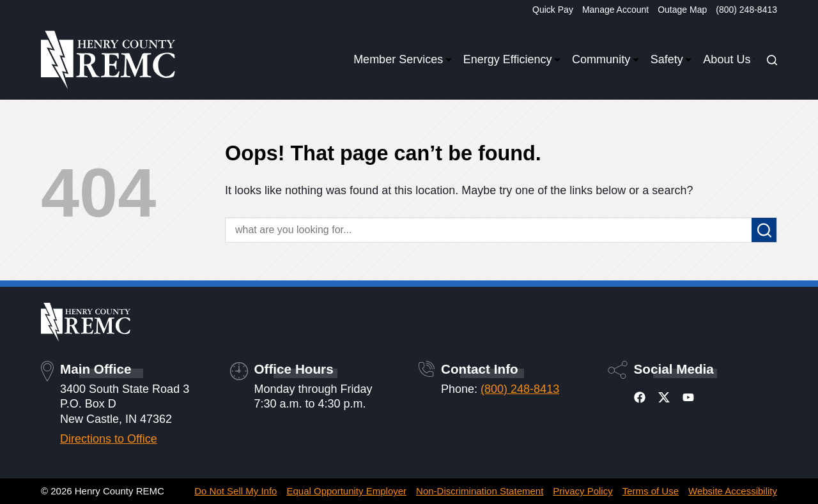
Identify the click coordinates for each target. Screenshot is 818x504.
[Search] (772, 60)
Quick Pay (553, 10)
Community (603, 60)
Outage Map (682, 10)
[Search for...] (488, 230)
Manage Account (615, 10)
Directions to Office (109, 439)
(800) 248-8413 (746, 10)
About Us (729, 60)
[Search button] (764, 230)
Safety (669, 60)
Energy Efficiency (509, 60)
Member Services (400, 60)
